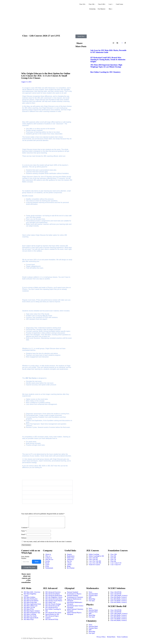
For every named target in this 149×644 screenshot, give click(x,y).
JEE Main (38, 88)
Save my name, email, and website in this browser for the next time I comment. (48, 544)
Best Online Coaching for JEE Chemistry (106, 72)
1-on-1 (112, 4)
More (112, 9)
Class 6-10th (102, 4)
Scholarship (91, 9)
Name (24, 533)
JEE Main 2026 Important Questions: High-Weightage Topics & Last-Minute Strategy (107, 66)
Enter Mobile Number (25, 560)
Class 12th (91, 4)
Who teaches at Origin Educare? (38, 488)
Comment (25, 530)
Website (24, 540)
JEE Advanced (50, 88)
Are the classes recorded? (36, 497)
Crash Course (121, 4)
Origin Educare (40, 100)
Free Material (102, 9)
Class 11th (80, 4)
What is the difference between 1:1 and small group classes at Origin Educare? (48, 483)
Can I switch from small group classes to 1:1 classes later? (48, 493)
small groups (40, 349)
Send (36, 564)
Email (24, 537)
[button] (47, 483)
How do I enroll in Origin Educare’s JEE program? (45, 501)
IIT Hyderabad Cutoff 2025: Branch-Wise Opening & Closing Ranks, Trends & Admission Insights (108, 60)
